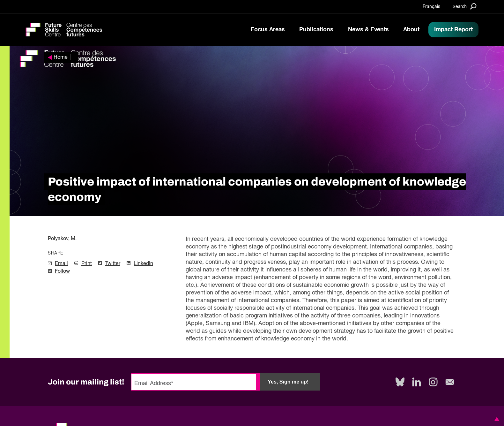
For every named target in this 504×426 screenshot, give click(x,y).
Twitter (113, 264)
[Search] (465, 6)
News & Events (368, 30)
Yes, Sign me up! (288, 382)
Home (61, 57)
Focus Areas (268, 30)
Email (61, 264)
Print (87, 264)
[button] (496, 419)
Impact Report (453, 30)
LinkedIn (143, 264)
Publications (316, 30)
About (411, 30)
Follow (62, 271)
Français (431, 7)
